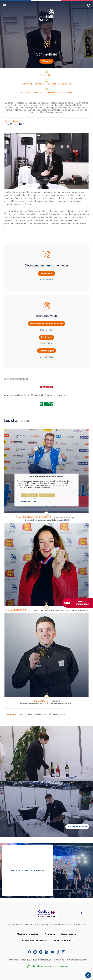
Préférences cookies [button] (28, 501)
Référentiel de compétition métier (46, 324)
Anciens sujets (47, 351)
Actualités (50, 934)
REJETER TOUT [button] (47, 495)
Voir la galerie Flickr (77, 827)
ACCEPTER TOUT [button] (29, 495)
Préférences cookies (77, 960)
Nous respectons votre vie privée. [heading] (46, 477)
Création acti (59, 960)
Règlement (46, 337)
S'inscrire (46, 61)
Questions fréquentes (28, 934)
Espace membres (62, 941)
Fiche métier (46, 273)
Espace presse (69, 934)
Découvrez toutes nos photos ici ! (28, 870)
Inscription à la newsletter (35, 941)
